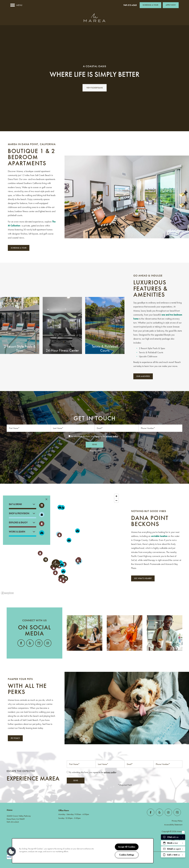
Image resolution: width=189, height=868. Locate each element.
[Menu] (16, 5)
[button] (150, 5)
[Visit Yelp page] (30, 643)
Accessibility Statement (173, 825)
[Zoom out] (116, 500)
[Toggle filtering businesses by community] (42, 533)
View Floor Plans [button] (95, 88)
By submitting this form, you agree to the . (95, 436)
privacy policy (112, 436)
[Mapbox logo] (7, 593)
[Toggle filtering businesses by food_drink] (42, 505)
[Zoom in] (116, 496)
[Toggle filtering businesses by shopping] (42, 515)
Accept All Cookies (127, 847)
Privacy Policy (177, 821)
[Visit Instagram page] (48, 643)
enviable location (159, 536)
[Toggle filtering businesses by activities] (42, 524)
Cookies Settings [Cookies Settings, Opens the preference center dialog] (127, 855)
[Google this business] (39, 643)
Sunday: (62, 818)
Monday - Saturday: (66, 814)
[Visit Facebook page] (21, 643)
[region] (60, 544)
